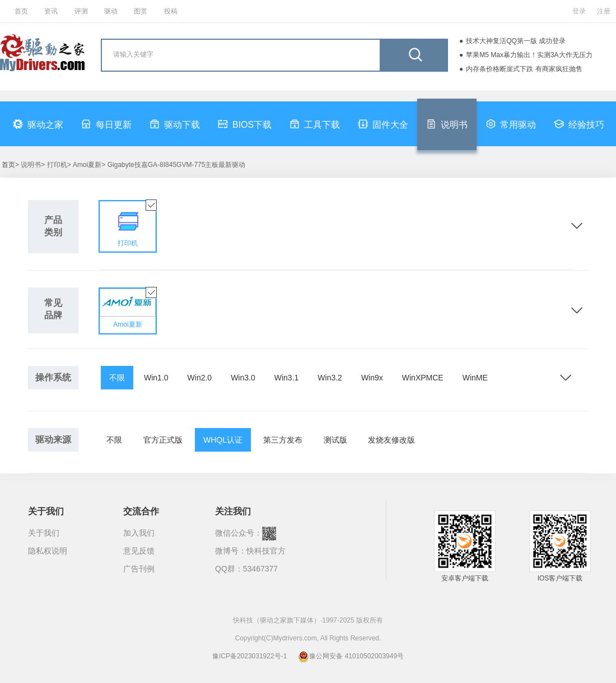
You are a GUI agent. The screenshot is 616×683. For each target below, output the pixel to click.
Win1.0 (156, 378)
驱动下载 (175, 124)
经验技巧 (579, 124)
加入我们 (139, 533)
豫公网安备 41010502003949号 (351, 656)
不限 (117, 378)
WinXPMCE (423, 378)
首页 (21, 11)
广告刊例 (139, 569)
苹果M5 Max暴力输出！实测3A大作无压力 (529, 55)
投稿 (171, 11)
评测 (81, 11)
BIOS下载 (245, 124)
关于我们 (44, 533)
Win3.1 (287, 378)
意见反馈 (139, 551)
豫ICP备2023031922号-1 (249, 656)
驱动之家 (38, 124)
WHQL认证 (223, 440)
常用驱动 (511, 124)
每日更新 (106, 124)
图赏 (141, 11)
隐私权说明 (48, 551)
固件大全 (383, 124)
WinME (475, 378)
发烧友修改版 (391, 440)
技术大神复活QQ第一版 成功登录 (516, 41)
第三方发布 (283, 440)
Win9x (372, 378)
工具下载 (315, 124)
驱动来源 (53, 440)
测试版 (335, 440)
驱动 (111, 11)
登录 (579, 11)
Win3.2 (330, 378)
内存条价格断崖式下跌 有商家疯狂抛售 (524, 69)
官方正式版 (163, 440)
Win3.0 (243, 378)
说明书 (447, 124)
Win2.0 (200, 378)
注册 (604, 11)
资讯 (51, 11)
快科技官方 (266, 551)
